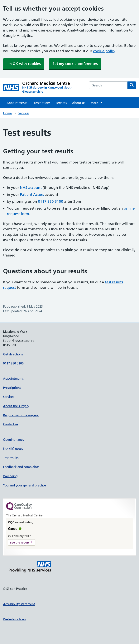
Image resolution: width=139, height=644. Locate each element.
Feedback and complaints (21, 467)
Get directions (13, 354)
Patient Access (32, 195)
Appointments (17, 103)
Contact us (11, 424)
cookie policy (104, 51)
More (96, 103)
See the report (19, 542)
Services (61, 103)
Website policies (14, 619)
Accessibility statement (19, 604)
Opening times (13, 440)
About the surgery (16, 406)
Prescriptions (41, 103)
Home (7, 113)
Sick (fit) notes (13, 449)
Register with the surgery (21, 415)
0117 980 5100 (51, 201)
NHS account (31, 188)
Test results (11, 458)
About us (79, 103)
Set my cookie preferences (75, 64)
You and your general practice (24, 485)
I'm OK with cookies (24, 64)
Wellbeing (10, 476)
